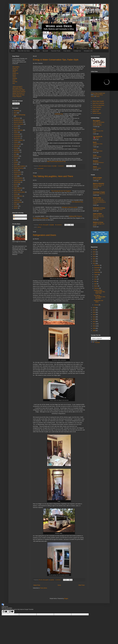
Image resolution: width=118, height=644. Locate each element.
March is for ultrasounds (99, 194)
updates (16, 206)
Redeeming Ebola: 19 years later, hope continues (98, 186)
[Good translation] (5, 612)
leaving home (17, 172)
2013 (94, 319)
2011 (94, 324)
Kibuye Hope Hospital (98, 101)
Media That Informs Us (19, 93)
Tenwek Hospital (97, 113)
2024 (94, 252)
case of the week (18, 130)
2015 (94, 315)
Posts (16, 216)
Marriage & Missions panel (69, 207)
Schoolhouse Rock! (98, 209)
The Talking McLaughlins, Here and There (53, 176)
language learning (18, 168)
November (97, 268)
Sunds (95, 155)
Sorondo (15, 82)
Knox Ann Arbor (97, 109)
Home (13, 51)
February (97, 288)
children (16, 132)
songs (15, 198)
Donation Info (88, 51)
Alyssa (95, 167)
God (15, 160)
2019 (94, 263)
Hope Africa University (98, 103)
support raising (18, 202)
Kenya (15, 164)
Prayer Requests (17, 96)
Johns (14, 77)
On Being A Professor (98, 163)
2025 (94, 250)
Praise (15, 186)
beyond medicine (18, 122)
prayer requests (18, 188)
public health (17, 190)
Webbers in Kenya (98, 222)
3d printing (17, 111)
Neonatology (17, 182)
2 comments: (61, 166)
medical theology (18, 180)
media (15, 176)
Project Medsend (97, 107)
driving (15, 148)
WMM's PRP (96, 111)
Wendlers (15, 70)
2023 (94, 254)
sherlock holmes (18, 196)
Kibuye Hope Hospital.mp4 (98, 93)
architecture (17, 118)
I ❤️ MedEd (96, 138)
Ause (14, 80)
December (97, 265)
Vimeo (98, 96)
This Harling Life (98, 137)
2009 (94, 328)
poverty (16, 184)
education (16, 150)
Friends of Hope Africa (98, 105)
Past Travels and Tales (19, 95)
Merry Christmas (97, 157)
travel (15, 204)
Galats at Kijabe (97, 214)
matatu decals (17, 174)
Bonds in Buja (97, 198)
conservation (40, 168)
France (16, 158)
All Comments (18, 218)
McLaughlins (16, 67)
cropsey (16, 142)
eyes (15, 154)
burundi (16, 126)
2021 (94, 259)
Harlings (15, 78)
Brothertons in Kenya (99, 208)
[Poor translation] (11, 612)
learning (16, 170)
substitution (17, 200)
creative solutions (18, 140)
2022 (94, 257)
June (96, 279)
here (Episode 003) (77, 202)
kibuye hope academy (20, 166)
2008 (94, 331)
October (96, 270)
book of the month (18, 124)
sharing (39, 227)
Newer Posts (37, 585)
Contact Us (77, 51)
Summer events (97, 168)
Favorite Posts (56, 51)
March (96, 286)
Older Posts (81, 585)
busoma (16, 128)
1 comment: (58, 580)
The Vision (36, 51)
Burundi (45, 51)
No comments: (59, 225)
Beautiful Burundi (18, 120)
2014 (94, 317)
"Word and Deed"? (18, 87)
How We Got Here (24, 51)
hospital (16, 162)
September (97, 272)
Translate (95, 342)
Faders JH (15, 69)
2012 (94, 322)
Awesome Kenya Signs (19, 90)
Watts (95, 129)
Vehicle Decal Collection (19, 92)
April (96, 284)
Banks (14, 75)
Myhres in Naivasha (99, 183)
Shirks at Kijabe (97, 178)
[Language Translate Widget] (101, 338)
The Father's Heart (98, 151)
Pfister (14, 72)
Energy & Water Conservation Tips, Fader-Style (56, 60)
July (95, 277)
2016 (94, 312)
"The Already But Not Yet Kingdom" (61, 191)
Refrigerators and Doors (44, 235)
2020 (94, 261)
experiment (17, 152)
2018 (94, 308)
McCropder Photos (18, 88)
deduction (16, 146)
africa (15, 113)
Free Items (67, 51)
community (17, 134)
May (95, 281)
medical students (18, 178)
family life (16, 156)
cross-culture (17, 144)
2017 (94, 310)
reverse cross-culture (19, 192)
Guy (14, 83)
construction (17, 138)
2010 (94, 326)
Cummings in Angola (99, 192)
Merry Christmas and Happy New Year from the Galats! (98, 217)
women (16, 208)
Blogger (66, 599)
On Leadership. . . (97, 179)
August (96, 275)
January (96, 305)
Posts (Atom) (44, 588)
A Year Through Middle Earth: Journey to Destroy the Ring (99, 124)
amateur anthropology (20, 115)
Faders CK (15, 73)
